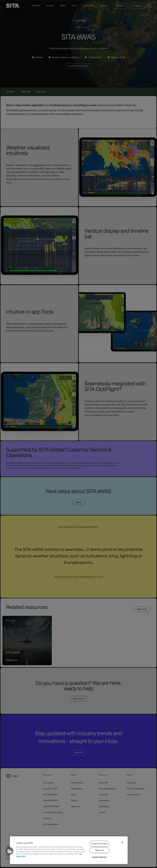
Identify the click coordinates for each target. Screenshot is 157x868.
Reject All (99, 850)
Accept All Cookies (99, 844)
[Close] (122, 842)
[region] (69, 850)
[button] (10, 851)
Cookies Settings (99, 857)
